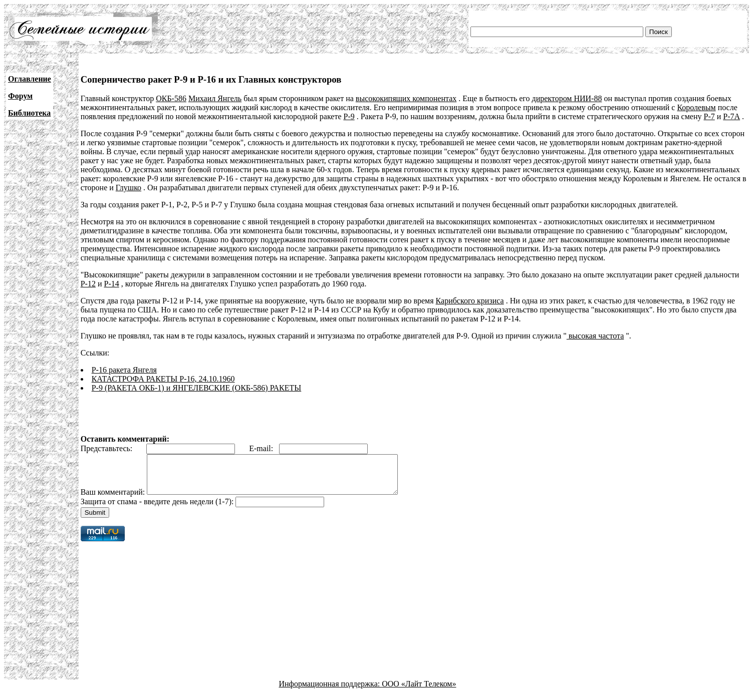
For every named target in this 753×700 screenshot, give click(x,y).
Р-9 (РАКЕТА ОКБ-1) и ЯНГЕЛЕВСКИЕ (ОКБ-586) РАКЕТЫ (197, 388)
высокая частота (595, 336)
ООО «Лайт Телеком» (419, 691)
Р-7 (709, 116)
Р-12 (88, 284)
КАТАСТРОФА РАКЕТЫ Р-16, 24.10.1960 (163, 379)
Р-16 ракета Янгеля (124, 370)
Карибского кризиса (470, 301)
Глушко (129, 188)
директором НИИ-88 (567, 98)
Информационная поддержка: (331, 691)
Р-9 (349, 116)
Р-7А (731, 116)
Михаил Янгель (215, 98)
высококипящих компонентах (406, 98)
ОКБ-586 (171, 98)
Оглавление (30, 79)
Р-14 (111, 284)
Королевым (696, 107)
